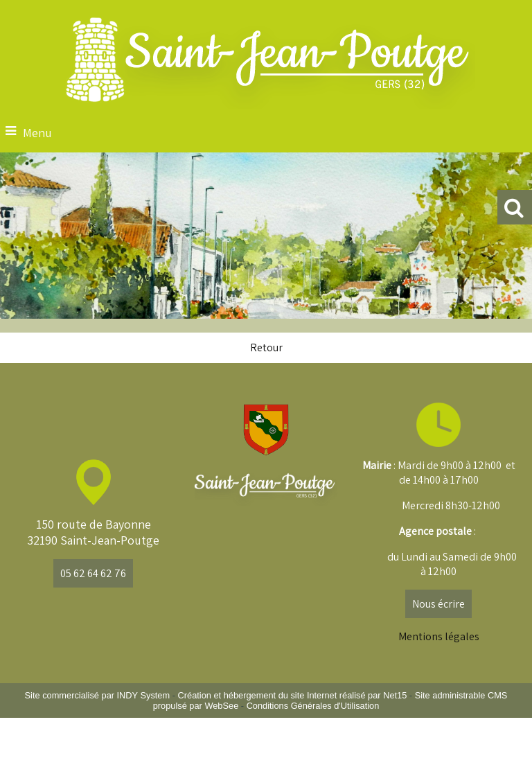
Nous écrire (438, 604)
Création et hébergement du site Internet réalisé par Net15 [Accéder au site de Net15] (293, 695)
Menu (37, 133)
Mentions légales (439, 636)
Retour (266, 347)
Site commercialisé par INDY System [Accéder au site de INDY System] (98, 695)
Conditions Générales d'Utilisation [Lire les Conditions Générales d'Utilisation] (313, 706)
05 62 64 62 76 (93, 573)
